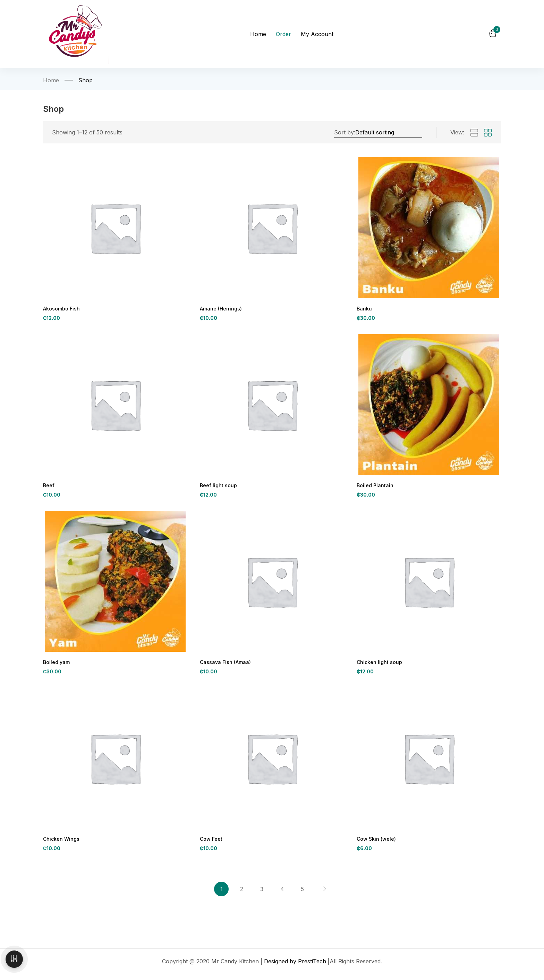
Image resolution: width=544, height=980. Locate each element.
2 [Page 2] (239, 894)
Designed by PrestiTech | (297, 967)
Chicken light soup (378, 665)
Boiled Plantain (373, 487)
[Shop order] (388, 132)
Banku (364, 309)
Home (51, 80)
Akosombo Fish (61, 309)
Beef (49, 487)
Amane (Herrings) (220, 309)
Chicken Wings (60, 842)
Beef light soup (217, 487)
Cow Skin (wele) (376, 842)
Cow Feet (211, 842)
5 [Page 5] (305, 894)
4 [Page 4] (283, 894)
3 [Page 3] (261, 894)
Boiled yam (56, 665)
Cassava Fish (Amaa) (224, 665)
